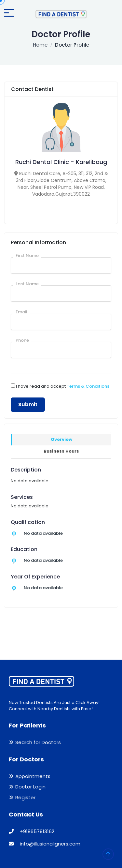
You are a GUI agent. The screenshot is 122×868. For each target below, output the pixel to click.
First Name (27, 255)
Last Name (27, 284)
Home (40, 45)
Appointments (33, 776)
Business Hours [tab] (61, 451)
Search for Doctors (38, 742)
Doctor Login (30, 787)
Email (21, 312)
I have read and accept (63, 386)
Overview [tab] (61, 439)
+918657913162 (32, 831)
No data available (43, 533)
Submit (28, 404)
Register (25, 797)
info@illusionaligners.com (45, 844)
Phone (22, 340)
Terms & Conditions (88, 386)
